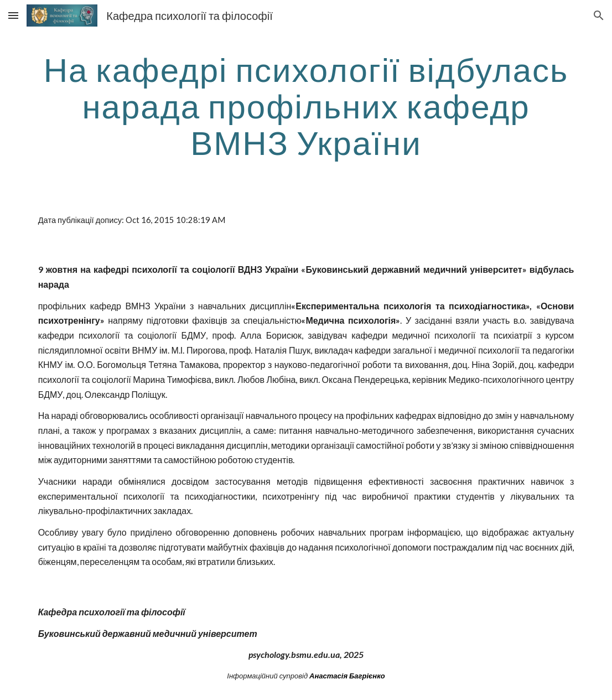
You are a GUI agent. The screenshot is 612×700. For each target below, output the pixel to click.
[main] (306, 106)
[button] (13, 15)
